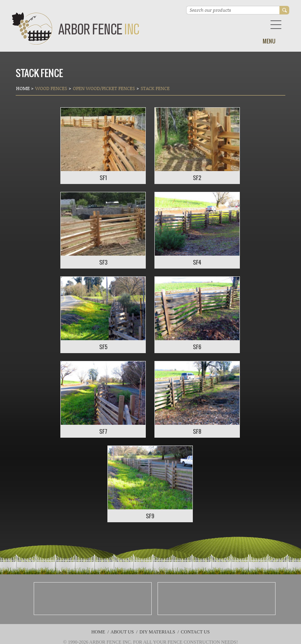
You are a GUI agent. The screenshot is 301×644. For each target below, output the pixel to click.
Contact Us (195, 632)
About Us (122, 632)
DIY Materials (157, 632)
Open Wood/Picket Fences (104, 88)
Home (24, 88)
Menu (269, 41)
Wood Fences (51, 88)
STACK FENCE (155, 88)
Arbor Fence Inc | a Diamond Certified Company (76, 29)
